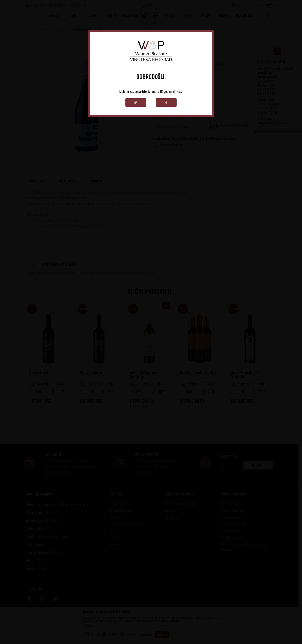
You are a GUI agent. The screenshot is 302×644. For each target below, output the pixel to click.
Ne (166, 102)
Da (136, 102)
